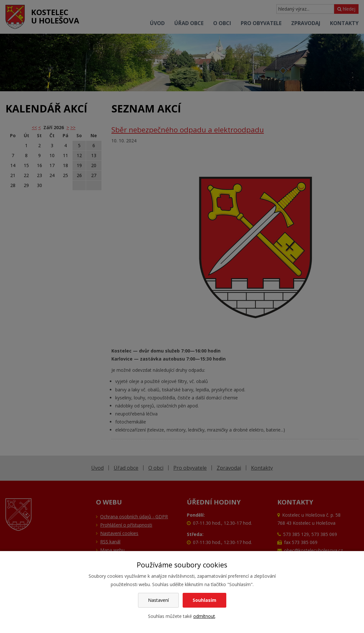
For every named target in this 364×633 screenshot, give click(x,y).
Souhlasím (204, 600)
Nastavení (158, 600)
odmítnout (204, 616)
